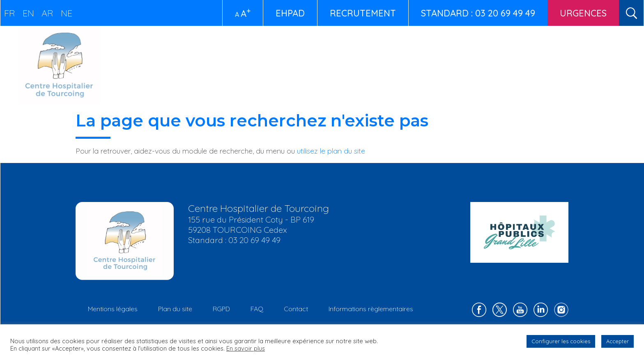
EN (28, 13)
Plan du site (175, 309)
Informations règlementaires (371, 309)
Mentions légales (113, 309)
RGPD (221, 309)
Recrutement (363, 13)
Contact (296, 309)
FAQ (257, 309)
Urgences (583, 13)
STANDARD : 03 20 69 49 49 (478, 13)
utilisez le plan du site (331, 151)
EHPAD (290, 13)
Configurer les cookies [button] (561, 341)
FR (10, 13)
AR (47, 13)
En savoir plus (246, 348)
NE (67, 13)
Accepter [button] (618, 341)
